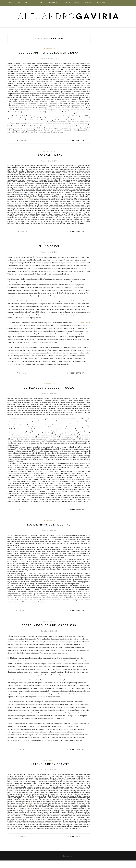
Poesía (78, 3)
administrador (77, 144)
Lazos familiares (49, 159)
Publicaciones (23, 3)
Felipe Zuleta (29, 204)
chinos (31, 811)
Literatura (54, 3)
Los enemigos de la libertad (49, 528)
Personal (89, 3)
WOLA (43, 115)
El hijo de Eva (49, 250)
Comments (21, 144)
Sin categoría (49, 49)
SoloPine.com (69, 863)
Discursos (102, 3)
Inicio (10, 3)
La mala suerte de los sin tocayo (49, 391)
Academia (67, 3)
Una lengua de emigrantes (49, 771)
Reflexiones (39, 3)
